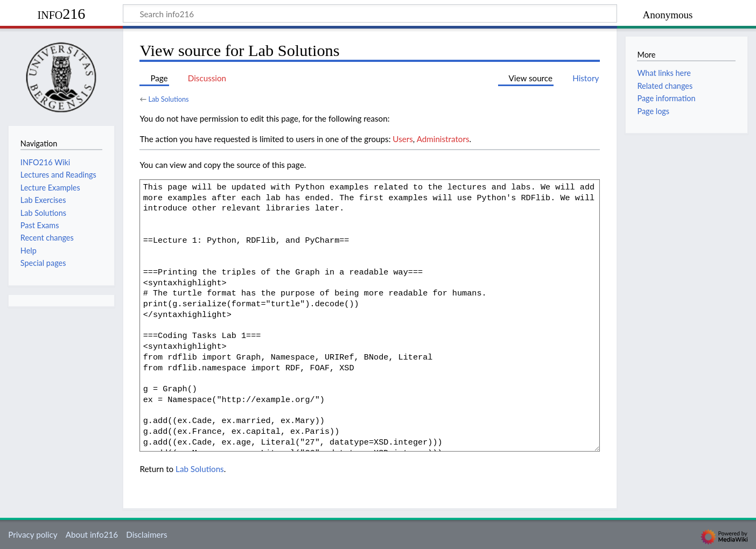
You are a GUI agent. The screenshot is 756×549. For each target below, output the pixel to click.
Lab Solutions (168, 99)
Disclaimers (146, 534)
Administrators (443, 139)
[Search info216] (370, 13)
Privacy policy (33, 534)
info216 (62, 14)
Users (402, 139)
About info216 (92, 534)
